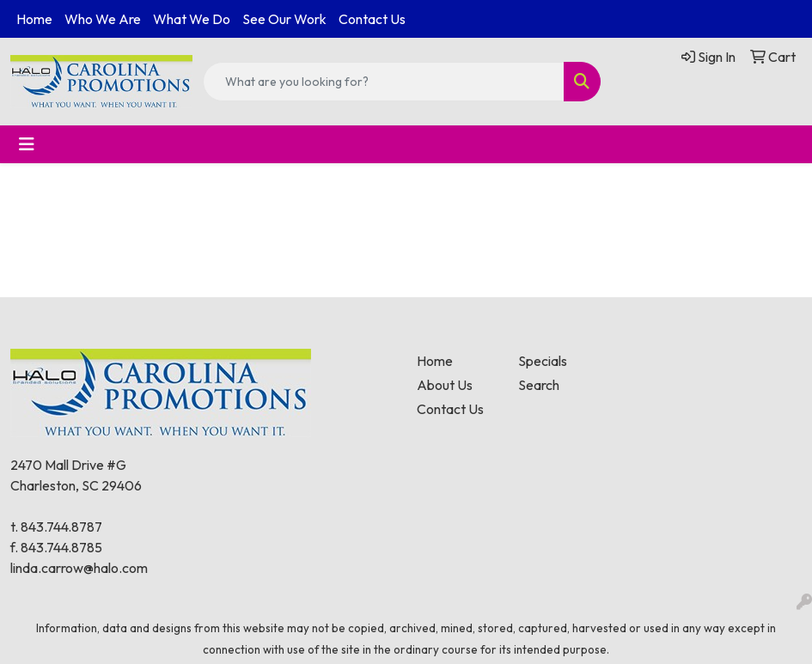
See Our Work (284, 19)
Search (539, 385)
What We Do (192, 19)
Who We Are (103, 19)
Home (34, 19)
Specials (543, 361)
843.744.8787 (61, 527)
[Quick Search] (384, 82)
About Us (445, 385)
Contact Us (372, 19)
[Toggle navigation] (27, 144)
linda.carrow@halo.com (79, 568)
